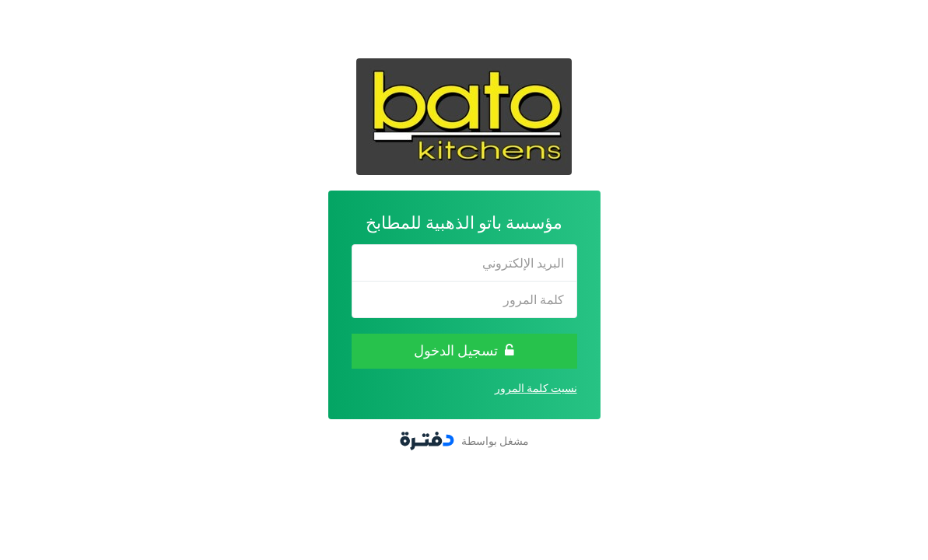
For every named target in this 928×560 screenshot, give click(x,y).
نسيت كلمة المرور (536, 388)
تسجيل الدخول (464, 350)
